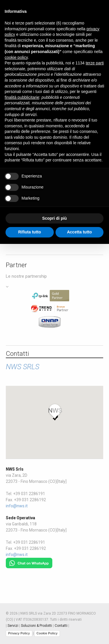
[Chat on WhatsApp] (29, 561)
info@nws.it (17, 506)
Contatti (61, 626)
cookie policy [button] (16, 57)
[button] (55, 412)
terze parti (95, 63)
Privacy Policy (19, 633)
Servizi (13, 626)
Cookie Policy (47, 633)
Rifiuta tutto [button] (30, 232)
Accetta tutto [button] (79, 232)
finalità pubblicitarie (22, 97)
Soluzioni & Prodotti (36, 626)
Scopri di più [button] (54, 218)
